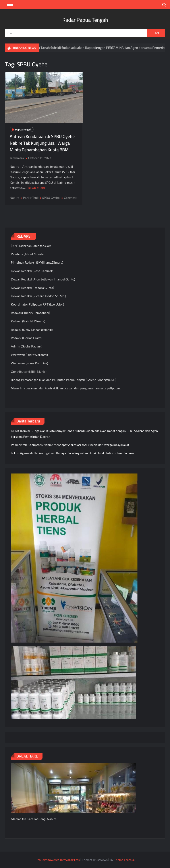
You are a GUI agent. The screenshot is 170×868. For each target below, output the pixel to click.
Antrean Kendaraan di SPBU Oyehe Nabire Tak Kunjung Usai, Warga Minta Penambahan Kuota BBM (42, 143)
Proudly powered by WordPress (58, 860)
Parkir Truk (31, 198)
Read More (37, 188)
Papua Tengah (23, 129)
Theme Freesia (124, 860)
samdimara (17, 158)
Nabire (14, 198)
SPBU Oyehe (51, 198)
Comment (70, 198)
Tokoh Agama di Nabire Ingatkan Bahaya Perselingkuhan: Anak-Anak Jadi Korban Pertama (73, 453)
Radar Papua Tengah (85, 20)
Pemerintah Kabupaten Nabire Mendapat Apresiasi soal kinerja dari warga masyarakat (70, 445)
